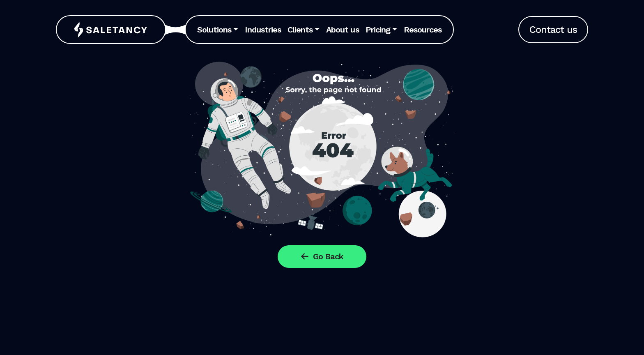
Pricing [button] (378, 30)
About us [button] (342, 30)
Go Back (322, 256)
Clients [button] (300, 30)
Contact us (553, 30)
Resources (423, 30)
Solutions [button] (214, 30)
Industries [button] (263, 30)
